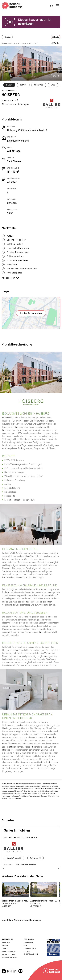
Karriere (6, 948)
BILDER (9, 85)
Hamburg (22, 43)
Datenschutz (30, 948)
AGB (26, 945)
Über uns (6, 942)
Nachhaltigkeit (9, 954)
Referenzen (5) (35, 858)
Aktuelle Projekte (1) (14, 858)
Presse (5, 945)
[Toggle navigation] (58, 6)
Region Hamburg (8, 43)
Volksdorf (33, 43)
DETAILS (23, 85)
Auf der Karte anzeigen (31, 313)
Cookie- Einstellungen (31, 953)
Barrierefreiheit (10, 951)
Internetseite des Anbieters (26, 864)
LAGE (53, 85)
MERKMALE (39, 85)
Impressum (8, 864)
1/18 (55, 76)
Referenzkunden (9, 957)
